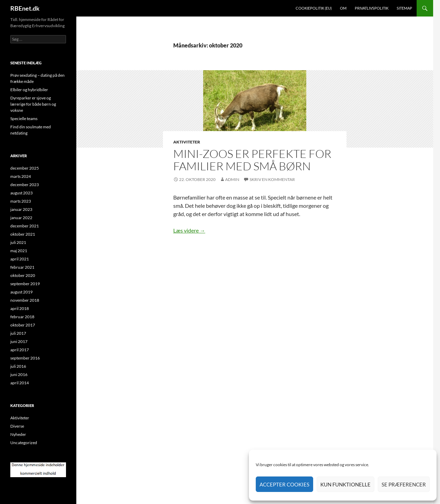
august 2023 (21, 193)
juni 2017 (19, 341)
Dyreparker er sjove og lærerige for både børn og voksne (33, 104)
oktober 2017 (23, 325)
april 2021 (20, 259)
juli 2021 (18, 242)
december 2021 (25, 226)
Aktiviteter (187, 142)
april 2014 (20, 383)
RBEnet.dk (25, 8)
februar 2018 (22, 317)
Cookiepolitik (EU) (314, 8)
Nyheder (18, 434)
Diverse (17, 426)
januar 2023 (21, 209)
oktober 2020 (23, 275)
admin (232, 179)
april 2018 (20, 308)
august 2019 (21, 292)
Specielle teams (24, 119)
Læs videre (189, 230)
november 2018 (25, 300)
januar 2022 (21, 218)
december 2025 (25, 168)
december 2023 (25, 185)
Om (343, 8)
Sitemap (404, 8)
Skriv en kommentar (272, 179)
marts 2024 (21, 176)
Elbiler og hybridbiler (29, 90)
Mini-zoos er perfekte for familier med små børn (252, 160)
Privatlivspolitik (372, 8)
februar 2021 (22, 267)
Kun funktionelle (345, 484)
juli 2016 (18, 366)
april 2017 (20, 350)
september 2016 (25, 358)
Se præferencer (404, 484)
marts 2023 (21, 201)
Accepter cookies (284, 484)
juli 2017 (18, 333)
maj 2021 (19, 251)
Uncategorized (24, 443)
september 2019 (25, 284)
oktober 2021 (23, 234)
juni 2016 (19, 374)
